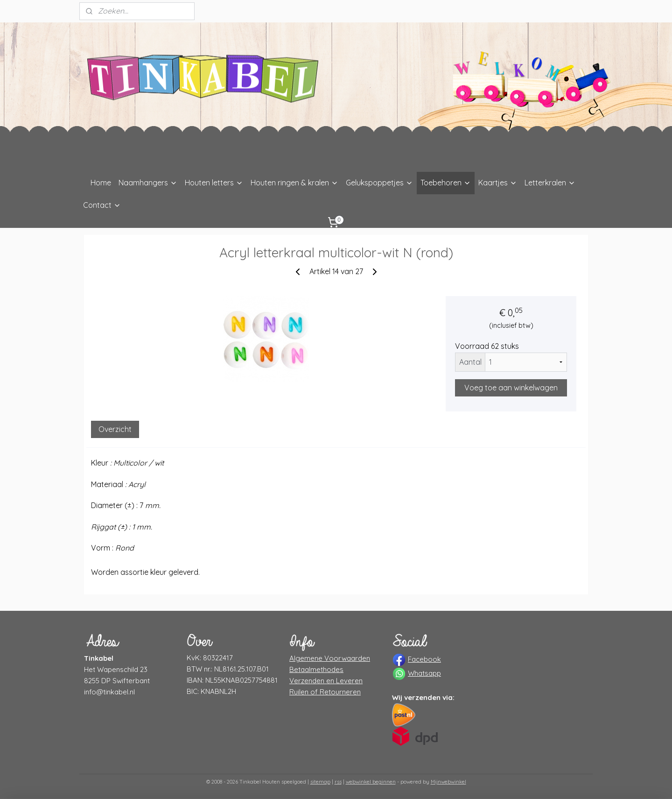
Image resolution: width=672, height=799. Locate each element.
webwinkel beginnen (371, 782)
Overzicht (115, 429)
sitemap (320, 782)
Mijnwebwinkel (448, 782)
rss (338, 782)
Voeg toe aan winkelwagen (511, 388)
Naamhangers (148, 183)
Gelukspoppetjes (379, 183)
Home (101, 183)
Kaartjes (498, 183)
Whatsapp (424, 673)
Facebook (424, 659)
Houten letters (214, 183)
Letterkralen (550, 183)
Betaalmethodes (316, 669)
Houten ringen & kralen (294, 183)
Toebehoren (446, 183)
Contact (102, 205)
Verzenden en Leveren (326, 681)
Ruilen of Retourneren (325, 692)
